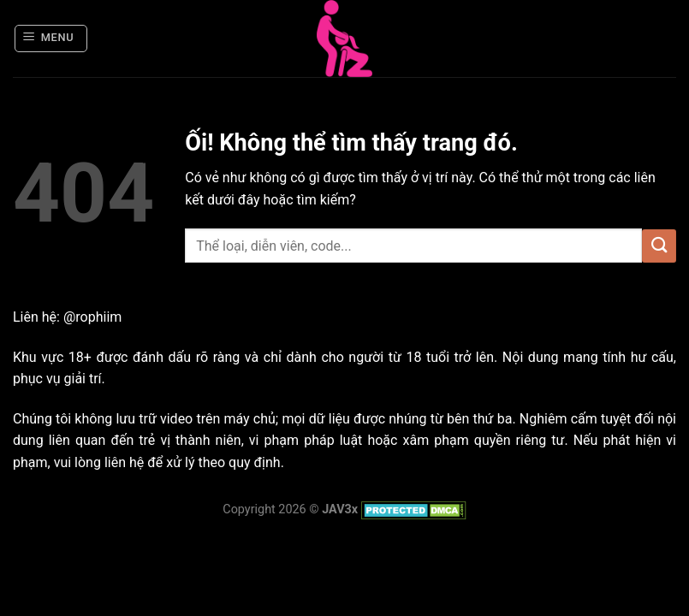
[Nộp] (659, 246)
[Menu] (51, 38)
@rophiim (92, 317)
